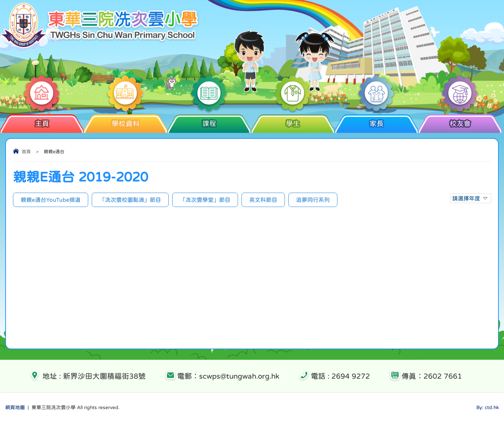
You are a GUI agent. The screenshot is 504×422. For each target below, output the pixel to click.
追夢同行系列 (313, 200)
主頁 (42, 121)
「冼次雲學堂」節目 (205, 200)
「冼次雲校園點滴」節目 (130, 200)
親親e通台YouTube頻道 (51, 200)
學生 (293, 121)
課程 (209, 121)
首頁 (26, 152)
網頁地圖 (15, 407)
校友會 (460, 121)
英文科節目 (263, 200)
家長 (376, 121)
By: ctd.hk (488, 407)
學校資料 (125, 121)
